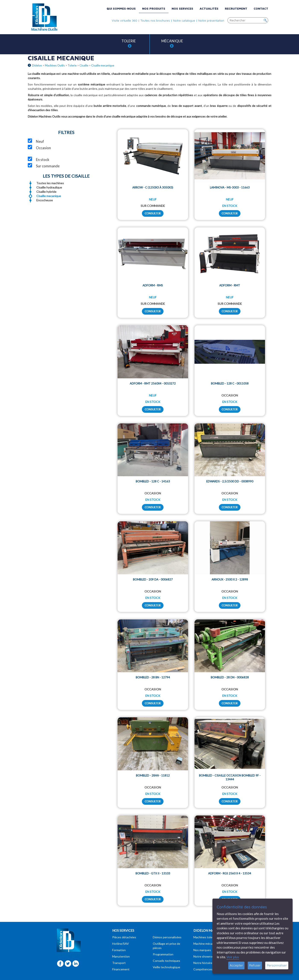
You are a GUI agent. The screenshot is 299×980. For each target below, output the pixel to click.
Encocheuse (45, 200)
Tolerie (129, 43)
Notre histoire (203, 963)
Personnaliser (277, 965)
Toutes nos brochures (155, 20)
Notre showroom (205, 956)
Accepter (236, 965)
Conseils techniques (166, 961)
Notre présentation (211, 20)
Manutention (121, 956)
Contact (261, 8)
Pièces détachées (124, 937)
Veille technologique (166, 967)
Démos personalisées (167, 937)
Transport (119, 963)
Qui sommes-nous (121, 8)
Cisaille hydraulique (49, 187)
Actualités (209, 8)
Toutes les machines (50, 183)
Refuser (255, 965)
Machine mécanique (207, 944)
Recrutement (236, 8)
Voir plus (233, 957)
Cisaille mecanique (49, 196)
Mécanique (172, 43)
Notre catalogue (184, 20)
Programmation (163, 954)
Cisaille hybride (46, 192)
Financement (121, 969)
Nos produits (154, 8)
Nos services (182, 8)
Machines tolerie (205, 937)
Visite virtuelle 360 (124, 20)
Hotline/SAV (121, 944)
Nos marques (202, 950)
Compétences (203, 969)
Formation (119, 950)
